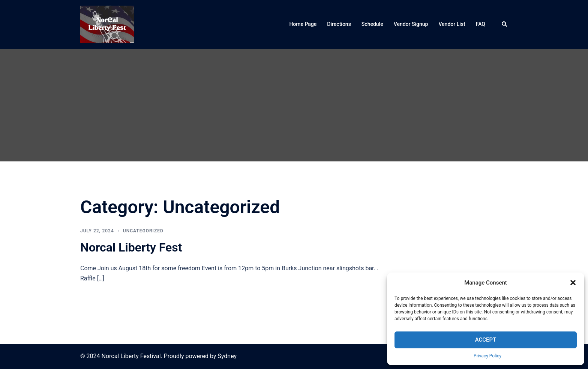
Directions (339, 24)
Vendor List (452, 24)
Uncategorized (143, 231)
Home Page (303, 24)
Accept (486, 340)
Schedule (372, 24)
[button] (573, 283)
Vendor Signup (411, 24)
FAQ (481, 24)
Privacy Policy (487, 356)
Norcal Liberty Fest (131, 247)
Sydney (227, 356)
